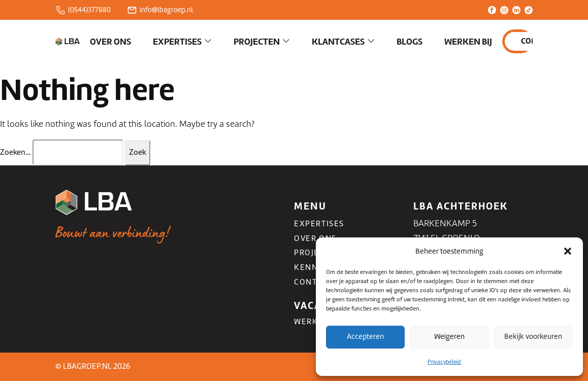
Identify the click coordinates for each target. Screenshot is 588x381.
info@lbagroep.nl (160, 10)
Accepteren (365, 336)
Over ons (110, 41)
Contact (313, 282)
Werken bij (468, 41)
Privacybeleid (444, 362)
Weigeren (449, 336)
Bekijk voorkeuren (533, 336)
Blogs (410, 41)
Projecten (257, 41)
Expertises (177, 41)
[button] (568, 251)
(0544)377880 (83, 10)
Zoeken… (15, 152)
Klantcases (338, 41)
